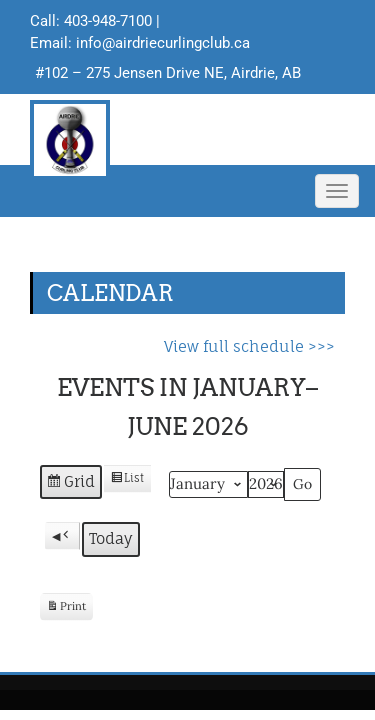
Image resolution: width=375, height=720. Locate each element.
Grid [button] (70, 485)
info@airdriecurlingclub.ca (163, 43)
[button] (62, 536)
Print (66, 609)
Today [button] (111, 538)
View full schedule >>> (249, 346)
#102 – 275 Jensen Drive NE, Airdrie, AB (168, 73)
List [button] (127, 481)
